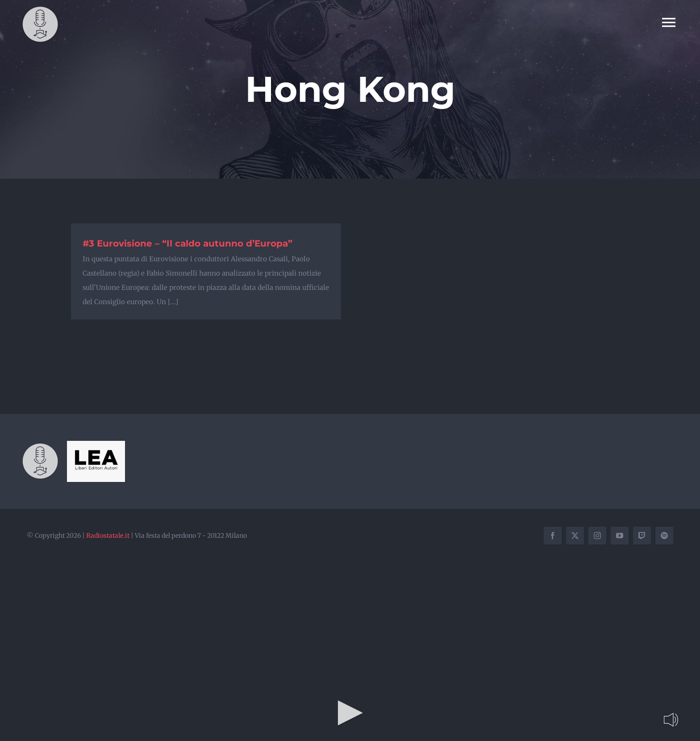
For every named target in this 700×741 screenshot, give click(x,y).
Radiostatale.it (108, 536)
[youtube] (620, 536)
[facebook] (553, 536)
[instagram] (597, 536)
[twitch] (642, 536)
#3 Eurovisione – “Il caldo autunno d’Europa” (187, 243)
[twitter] (575, 536)
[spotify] (664, 536)
